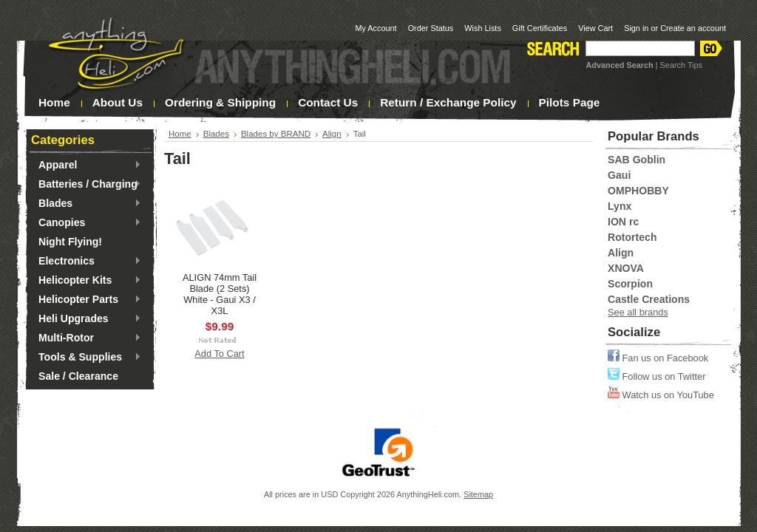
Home (180, 134)
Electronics (86, 262)
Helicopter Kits (86, 281)
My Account (376, 28)
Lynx (619, 206)
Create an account (693, 28)
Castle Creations (649, 299)
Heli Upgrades (86, 319)
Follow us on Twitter (656, 376)
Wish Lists (483, 28)
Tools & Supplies (86, 358)
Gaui (619, 175)
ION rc (623, 222)
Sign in (636, 28)
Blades (86, 204)
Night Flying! (70, 242)
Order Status (431, 28)
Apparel (86, 166)
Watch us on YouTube (661, 395)
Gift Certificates (540, 28)
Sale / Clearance (78, 376)
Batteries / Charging (86, 185)
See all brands (638, 312)
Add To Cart (219, 354)
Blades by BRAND (276, 134)
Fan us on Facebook (658, 358)
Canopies (86, 223)
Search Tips (681, 65)
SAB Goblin (637, 160)
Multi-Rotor (86, 338)
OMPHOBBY (638, 191)
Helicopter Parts (86, 300)
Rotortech (632, 237)
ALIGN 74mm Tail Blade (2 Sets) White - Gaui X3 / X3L (220, 294)
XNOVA (626, 268)
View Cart (595, 28)
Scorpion (630, 284)
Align (332, 134)
